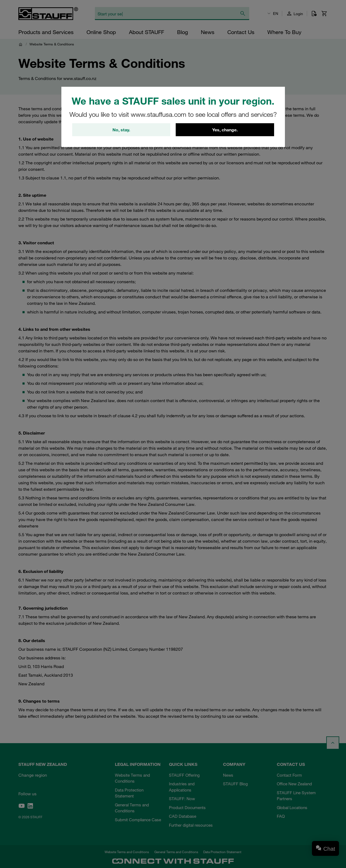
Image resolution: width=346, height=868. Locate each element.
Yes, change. (225, 130)
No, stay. (121, 130)
